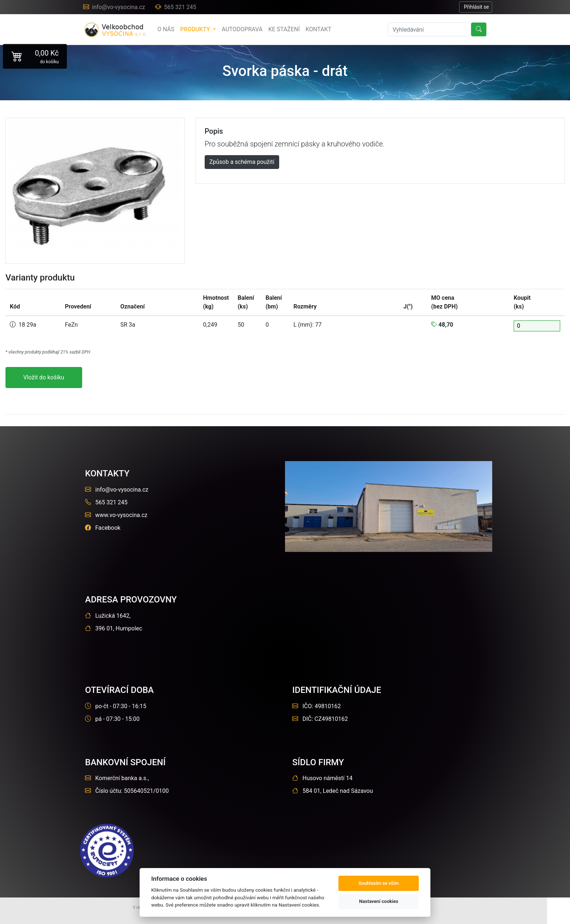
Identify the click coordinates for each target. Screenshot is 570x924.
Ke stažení (284, 29)
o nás (166, 29)
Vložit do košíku (44, 377)
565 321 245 (176, 7)
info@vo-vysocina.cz (115, 7)
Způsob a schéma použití (242, 162)
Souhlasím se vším (379, 883)
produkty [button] (196, 29)
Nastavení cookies (379, 901)
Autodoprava (242, 29)
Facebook (103, 528)
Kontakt (319, 29)
